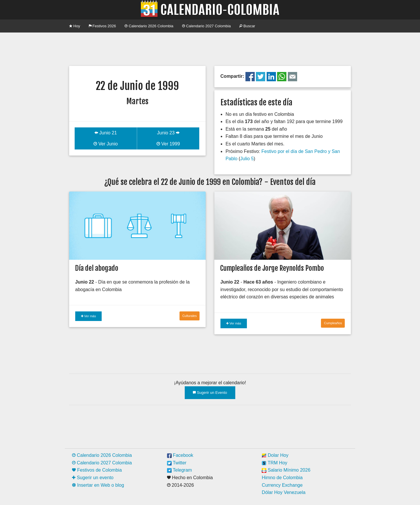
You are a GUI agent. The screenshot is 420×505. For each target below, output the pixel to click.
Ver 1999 (168, 144)
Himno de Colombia (282, 478)
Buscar (247, 26)
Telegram (180, 470)
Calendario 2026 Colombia (149, 26)
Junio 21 (106, 133)
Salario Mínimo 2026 (286, 470)
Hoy (75, 26)
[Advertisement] (210, 48)
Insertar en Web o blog (98, 485)
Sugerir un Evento (210, 393)
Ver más (88, 316)
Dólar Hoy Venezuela (283, 492)
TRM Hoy (274, 463)
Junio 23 (168, 133)
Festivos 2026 (103, 26)
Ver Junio (106, 144)
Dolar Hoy (275, 455)
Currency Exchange (282, 485)
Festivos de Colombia (97, 470)
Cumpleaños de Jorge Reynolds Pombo (272, 268)
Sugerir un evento (93, 478)
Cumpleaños (333, 323)
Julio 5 (247, 159)
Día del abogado (97, 268)
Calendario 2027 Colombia (207, 26)
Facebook (180, 455)
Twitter (177, 463)
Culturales (190, 316)
